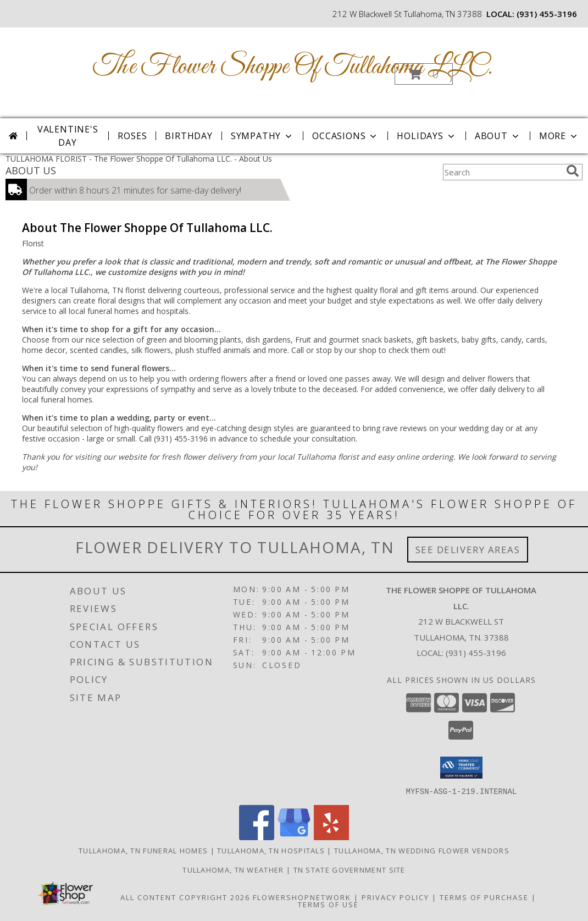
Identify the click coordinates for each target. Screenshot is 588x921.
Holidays (426, 136)
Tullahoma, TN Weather (233, 869)
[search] (573, 171)
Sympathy (262, 136)
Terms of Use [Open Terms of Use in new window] (328, 904)
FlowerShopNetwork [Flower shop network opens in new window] (302, 897)
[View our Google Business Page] (294, 837)
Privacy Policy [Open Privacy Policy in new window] (395, 897)
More (559, 136)
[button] (424, 74)
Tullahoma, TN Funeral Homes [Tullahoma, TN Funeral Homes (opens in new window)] (143, 850)
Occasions (345, 136)
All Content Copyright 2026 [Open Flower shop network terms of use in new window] (185, 897)
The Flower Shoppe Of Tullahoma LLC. (293, 67)
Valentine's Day (68, 136)
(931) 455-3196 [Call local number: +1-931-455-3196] (547, 14)
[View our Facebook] (257, 837)
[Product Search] (502, 172)
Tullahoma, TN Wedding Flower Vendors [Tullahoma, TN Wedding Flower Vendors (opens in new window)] (422, 850)
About (498, 136)
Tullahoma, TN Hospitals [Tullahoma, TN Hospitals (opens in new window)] (271, 850)
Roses (132, 136)
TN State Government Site (350, 869)
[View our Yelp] (331, 837)
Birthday (188, 136)
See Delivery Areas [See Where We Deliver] (468, 550)
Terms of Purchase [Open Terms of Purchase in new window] (484, 897)
